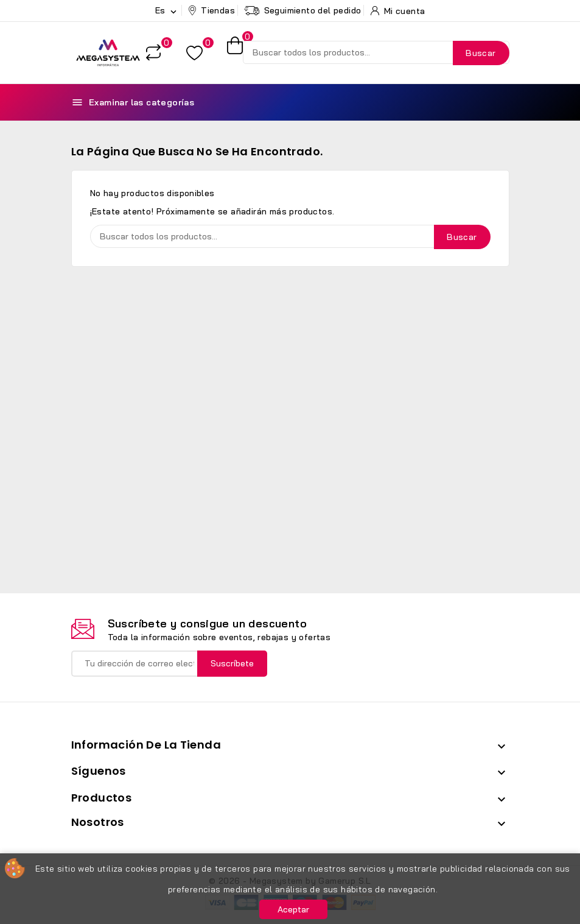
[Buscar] (376, 52)
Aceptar (293, 909)
